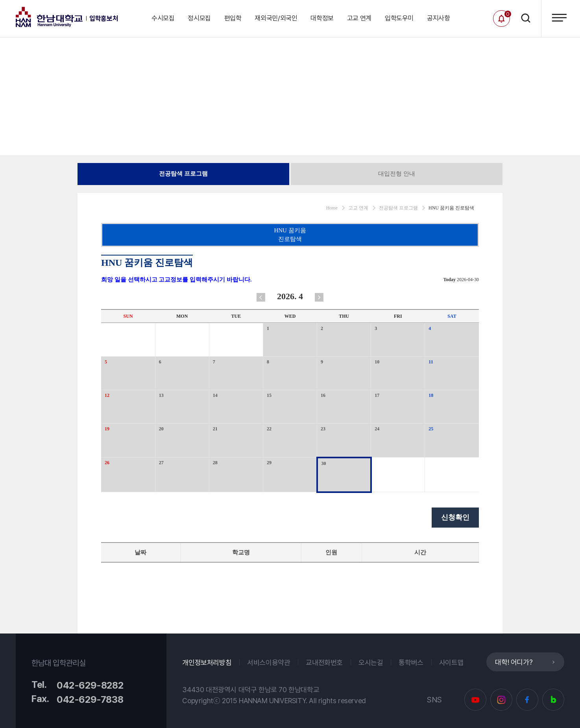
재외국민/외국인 (276, 18)
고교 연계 (359, 18)
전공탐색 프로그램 (183, 174)
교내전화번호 (324, 662)
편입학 (233, 18)
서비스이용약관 (269, 662)
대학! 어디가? (514, 662)
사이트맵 (451, 662)
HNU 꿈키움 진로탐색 (290, 235)
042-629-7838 (90, 699)
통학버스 (411, 662)
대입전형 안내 (397, 174)
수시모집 (163, 18)
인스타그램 (501, 700)
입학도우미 (399, 18)
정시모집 (199, 18)
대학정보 (322, 18)
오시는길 (371, 662)
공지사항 (439, 18)
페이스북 (527, 700)
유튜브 (475, 700)
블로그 (553, 700)
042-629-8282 (90, 685)
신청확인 (455, 517)
